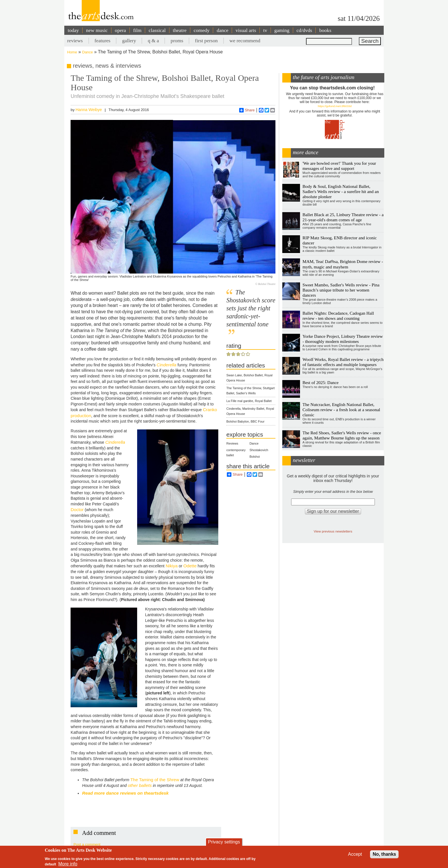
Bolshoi (255, 457)
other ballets (140, 785)
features (103, 41)
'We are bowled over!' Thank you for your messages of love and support (339, 166)
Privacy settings (224, 842)
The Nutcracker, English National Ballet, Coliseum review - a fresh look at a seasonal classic (341, 410)
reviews (75, 41)
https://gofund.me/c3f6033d (335, 106)
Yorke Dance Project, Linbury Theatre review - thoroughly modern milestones (343, 339)
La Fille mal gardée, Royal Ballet (249, 401)
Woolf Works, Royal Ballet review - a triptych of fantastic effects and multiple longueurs (343, 362)
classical (157, 30)
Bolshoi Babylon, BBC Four (245, 421)
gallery (129, 41)
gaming (282, 30)
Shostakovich (259, 450)
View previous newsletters (333, 531)
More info (68, 864)
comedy (202, 30)
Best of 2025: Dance (321, 382)
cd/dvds (304, 30)
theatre (180, 30)
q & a (153, 41)
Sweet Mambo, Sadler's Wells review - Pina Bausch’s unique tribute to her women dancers (341, 290)
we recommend (245, 41)
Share (247, 110)
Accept (355, 854)
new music (97, 30)
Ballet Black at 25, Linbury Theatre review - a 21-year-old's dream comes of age (343, 217)
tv (265, 30)
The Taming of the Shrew (155, 780)
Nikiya (172, 566)
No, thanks (384, 854)
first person (206, 41)
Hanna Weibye (89, 110)
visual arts (246, 30)
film (137, 30)
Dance (88, 52)
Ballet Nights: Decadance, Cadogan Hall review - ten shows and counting (338, 316)
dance (222, 30)
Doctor (77, 510)
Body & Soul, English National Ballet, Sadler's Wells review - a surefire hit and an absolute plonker (341, 191)
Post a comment (87, 844)
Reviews (232, 443)
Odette (190, 566)
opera (120, 30)
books (325, 30)
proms (177, 41)
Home (72, 52)
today (73, 30)
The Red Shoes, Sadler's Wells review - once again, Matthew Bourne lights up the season (342, 435)
